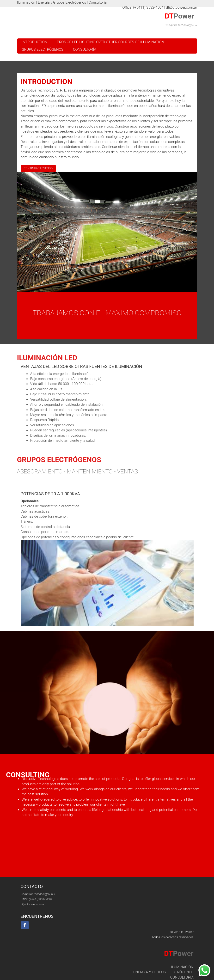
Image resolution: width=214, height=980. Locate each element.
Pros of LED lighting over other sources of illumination (111, 42)
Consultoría (85, 49)
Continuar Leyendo (38, 170)
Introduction (35, 42)
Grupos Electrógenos (43, 49)
